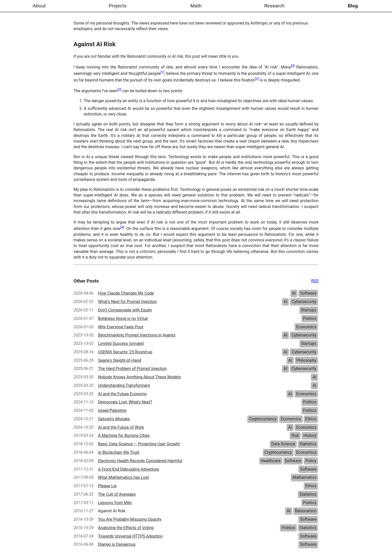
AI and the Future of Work (121, 427)
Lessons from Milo (115, 503)
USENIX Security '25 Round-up (125, 352)
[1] (162, 72)
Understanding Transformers (124, 385)
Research (274, 6)
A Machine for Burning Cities (124, 436)
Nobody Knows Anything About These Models (139, 377)
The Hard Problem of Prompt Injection (132, 369)
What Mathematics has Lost (124, 477)
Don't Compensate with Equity (125, 310)
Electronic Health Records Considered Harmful (140, 461)
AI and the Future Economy (122, 394)
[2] (257, 79)
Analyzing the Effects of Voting (126, 528)
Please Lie (107, 486)
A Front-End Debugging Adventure (129, 469)
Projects (118, 6)
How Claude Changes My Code (126, 293)
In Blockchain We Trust (119, 452)
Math (196, 6)
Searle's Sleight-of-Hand (120, 360)
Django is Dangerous (117, 544)
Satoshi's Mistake (114, 419)
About (39, 6)
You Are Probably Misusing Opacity (130, 519)
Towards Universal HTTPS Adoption (130, 536)
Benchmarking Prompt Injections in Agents (137, 335)
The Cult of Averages (117, 494)
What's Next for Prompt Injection (127, 302)
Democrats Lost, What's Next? (125, 402)
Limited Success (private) (121, 344)
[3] (120, 90)
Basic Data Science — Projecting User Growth (139, 444)
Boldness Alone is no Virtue (123, 318)
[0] (293, 66)
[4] (122, 227)
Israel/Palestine (112, 410)
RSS (315, 281)
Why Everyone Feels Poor (121, 327)
